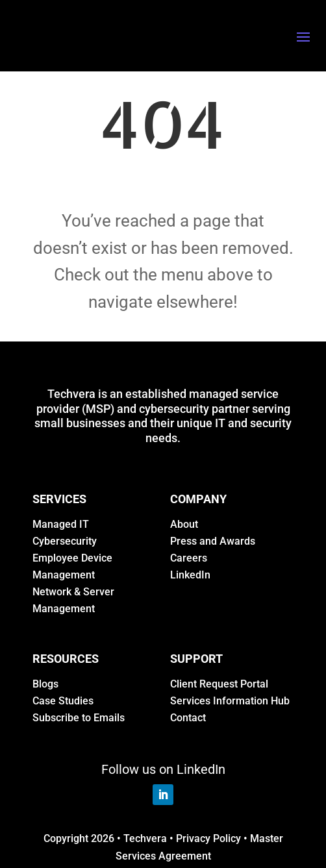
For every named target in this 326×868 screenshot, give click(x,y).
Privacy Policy (208, 838)
